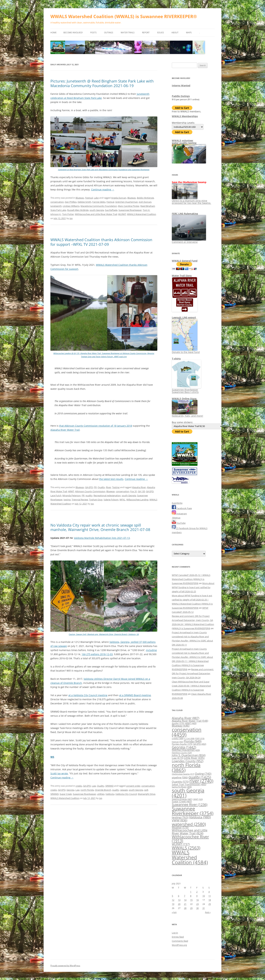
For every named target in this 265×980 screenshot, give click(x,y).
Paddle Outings (181, 96)
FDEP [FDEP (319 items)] (200, 738)
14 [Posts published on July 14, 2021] (185, 900)
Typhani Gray (96, 500)
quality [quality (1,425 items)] (200, 777)
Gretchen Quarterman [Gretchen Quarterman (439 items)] (186, 750)
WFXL (122, 500)
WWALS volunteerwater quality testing (184, 142)
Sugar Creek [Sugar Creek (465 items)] (182, 802)
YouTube (179, 523)
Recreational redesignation (107, 495)
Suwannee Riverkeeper (130, 210)
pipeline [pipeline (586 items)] (180, 777)
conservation (57, 202)
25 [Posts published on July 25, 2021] (210, 904)
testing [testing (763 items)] (180, 817)
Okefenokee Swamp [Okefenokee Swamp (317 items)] (183, 774)
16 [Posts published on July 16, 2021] (197, 900)
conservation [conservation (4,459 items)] (187, 732)
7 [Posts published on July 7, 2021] (185, 896)
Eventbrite (177, 503)
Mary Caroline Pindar (129, 206)
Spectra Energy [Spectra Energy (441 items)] (182, 799)
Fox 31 (134, 491)
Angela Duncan (119, 198)
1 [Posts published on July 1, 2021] (191, 892)
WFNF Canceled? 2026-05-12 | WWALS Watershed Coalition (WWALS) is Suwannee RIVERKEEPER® (191, 579)
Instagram (179, 514)
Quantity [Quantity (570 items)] (180, 782)
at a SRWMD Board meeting (135, 695)
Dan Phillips (71, 202)
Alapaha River (139, 487)
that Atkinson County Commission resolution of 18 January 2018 (96, 426)
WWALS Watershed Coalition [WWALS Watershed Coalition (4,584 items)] (190, 857)
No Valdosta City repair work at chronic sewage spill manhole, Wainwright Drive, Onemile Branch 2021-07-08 (100, 527)
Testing (116, 487)
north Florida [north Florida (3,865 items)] (186, 767)
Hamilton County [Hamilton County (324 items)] (182, 753)
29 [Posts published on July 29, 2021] (191, 908)
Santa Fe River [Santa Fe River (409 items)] (182, 787)
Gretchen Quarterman (127, 202)
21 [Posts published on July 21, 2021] (185, 904)
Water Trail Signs (182, 276)
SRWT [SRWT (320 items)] (198, 799)
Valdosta (110, 794)
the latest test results (111, 479)
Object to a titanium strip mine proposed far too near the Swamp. (191, 201)
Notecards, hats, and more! (187, 415)
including (151, 650)
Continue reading (103, 189)
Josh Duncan (145, 202)
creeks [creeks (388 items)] (178, 738)
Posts (93, 33)
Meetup (176, 518)
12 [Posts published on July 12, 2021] (173, 900)
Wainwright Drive (147, 794)
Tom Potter (68, 214)
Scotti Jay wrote (59, 773)
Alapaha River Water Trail (65, 430)
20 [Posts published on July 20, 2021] (179, 904)
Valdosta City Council (126, 794)
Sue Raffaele (111, 210)
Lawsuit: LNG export (184, 317)
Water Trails (128, 33)
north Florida (87, 790)
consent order (133, 786)
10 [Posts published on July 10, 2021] (204, 896)
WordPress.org (179, 945)
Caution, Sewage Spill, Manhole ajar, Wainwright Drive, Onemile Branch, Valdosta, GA (104, 634)
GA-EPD (89, 487)
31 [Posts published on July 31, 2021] (204, 908)
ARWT (71, 491)
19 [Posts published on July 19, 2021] (173, 904)
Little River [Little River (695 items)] (194, 758)
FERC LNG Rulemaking (185, 214)
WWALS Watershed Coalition (142, 214)
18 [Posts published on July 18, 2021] (210, 900)
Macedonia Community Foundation (99, 206)
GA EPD (150, 491)
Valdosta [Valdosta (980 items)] (200, 817)
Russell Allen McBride (78, 210)
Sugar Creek (66, 794)
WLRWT (122, 214)
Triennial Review (80, 500)
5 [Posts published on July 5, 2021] (172, 896)
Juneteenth (56, 206)
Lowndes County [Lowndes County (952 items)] (188, 761)
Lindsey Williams (71, 206)
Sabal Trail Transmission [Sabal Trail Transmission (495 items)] (189, 784)
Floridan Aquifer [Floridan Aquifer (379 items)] (182, 744)
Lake (96, 198)
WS (52, 757)
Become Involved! (73, 33)
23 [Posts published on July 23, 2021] (197, 904)
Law (94, 786)
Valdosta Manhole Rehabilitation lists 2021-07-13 (102, 538)
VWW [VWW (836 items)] (180, 820)
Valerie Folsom (111, 500)
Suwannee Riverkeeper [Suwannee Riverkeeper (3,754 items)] (193, 811)
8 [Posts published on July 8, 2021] (191, 896)
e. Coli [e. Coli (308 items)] (189, 739)
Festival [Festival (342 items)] (177, 742)
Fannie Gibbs (99, 202)
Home (54, 33)
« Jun (174, 912)
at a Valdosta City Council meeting (88, 695)
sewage (124, 790)
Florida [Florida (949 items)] (193, 741)
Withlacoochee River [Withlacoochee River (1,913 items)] (190, 839)
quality (89, 495)
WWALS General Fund (185, 261)
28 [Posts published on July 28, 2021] (185, 908)
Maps (189, 33)
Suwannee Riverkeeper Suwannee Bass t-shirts (186, 390)
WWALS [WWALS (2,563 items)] (186, 848)
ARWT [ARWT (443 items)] (191, 723)
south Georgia (97, 210)
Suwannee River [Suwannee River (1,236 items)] (190, 804)
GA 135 (141, 491)
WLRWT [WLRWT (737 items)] (181, 844)
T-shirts (176, 359)
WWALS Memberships (185, 116)
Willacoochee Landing (137, 500)
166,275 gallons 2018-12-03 (97, 654)
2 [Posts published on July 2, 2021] (197, 892)
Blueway (80, 198)
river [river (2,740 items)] (201, 781)
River (109, 487)
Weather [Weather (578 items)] (180, 827)
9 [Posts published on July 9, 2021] (197, 896)
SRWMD (109, 786)
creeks (79, 786)
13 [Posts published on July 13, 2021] (179, 900)
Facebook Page (182, 508)
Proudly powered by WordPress (65, 966)
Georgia (70, 790)
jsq (71, 218)
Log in (175, 933)
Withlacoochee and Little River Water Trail (96, 214)
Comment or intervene (189, 241)
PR (95, 487)
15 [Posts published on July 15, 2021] (191, 900)
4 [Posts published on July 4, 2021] (209, 892)
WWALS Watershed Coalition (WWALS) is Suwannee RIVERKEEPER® (124, 16)
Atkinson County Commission (90, 491)
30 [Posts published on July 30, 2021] (197, 908)
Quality (101, 487)
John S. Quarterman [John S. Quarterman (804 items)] (189, 755)
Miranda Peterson (72, 495)
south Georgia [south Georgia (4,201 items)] (188, 793)
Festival (89, 198)
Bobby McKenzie (145, 198)
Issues (161, 33)
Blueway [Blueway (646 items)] (181, 726)
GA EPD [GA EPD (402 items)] (200, 744)
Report (146, 33)
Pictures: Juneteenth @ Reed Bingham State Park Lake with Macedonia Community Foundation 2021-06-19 (102, 83)
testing (67, 500)
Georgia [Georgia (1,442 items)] (184, 747)
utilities (101, 794)
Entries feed (178, 937)
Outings (109, 33)
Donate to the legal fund (186, 351)
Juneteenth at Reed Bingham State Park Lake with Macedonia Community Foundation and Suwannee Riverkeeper (104, 170)
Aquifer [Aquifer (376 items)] (178, 723)
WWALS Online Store (184, 399)
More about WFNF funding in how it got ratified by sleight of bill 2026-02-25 (193, 587)
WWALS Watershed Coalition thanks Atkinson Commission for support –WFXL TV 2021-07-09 (101, 242)
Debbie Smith (84, 202)
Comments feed (180, 941)
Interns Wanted (181, 85)
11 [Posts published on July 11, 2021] (210, 896)
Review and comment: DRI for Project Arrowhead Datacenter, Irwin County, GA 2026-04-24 (193, 673)
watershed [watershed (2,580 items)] (189, 824)
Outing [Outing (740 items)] (203, 774)
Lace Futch (56, 495)
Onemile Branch (103, 790)
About (175, 33)
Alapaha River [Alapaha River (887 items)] (185, 718)
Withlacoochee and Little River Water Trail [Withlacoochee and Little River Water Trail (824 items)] (190, 832)
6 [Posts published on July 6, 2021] (179, 896)
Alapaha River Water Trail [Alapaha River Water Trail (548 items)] (190, 721)
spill (146, 790)
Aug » (208, 912)
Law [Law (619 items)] (178, 758)
